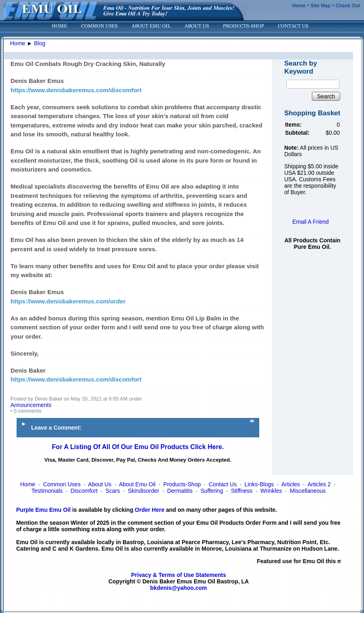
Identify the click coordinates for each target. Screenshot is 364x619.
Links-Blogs (259, 484)
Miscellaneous (308, 491)
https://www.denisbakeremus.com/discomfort (76, 90)
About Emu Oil (137, 484)
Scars (113, 491)
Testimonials (47, 491)
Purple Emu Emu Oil (43, 510)
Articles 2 (319, 484)
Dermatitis (180, 491)
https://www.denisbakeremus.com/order (68, 301)
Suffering (212, 491)
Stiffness (242, 491)
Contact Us (223, 484)
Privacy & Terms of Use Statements (179, 575)
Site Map (321, 6)
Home (299, 6)
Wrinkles (271, 491)
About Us (100, 484)
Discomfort (84, 491)
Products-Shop (182, 484)
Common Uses (62, 484)
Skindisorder (144, 491)
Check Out (348, 6)
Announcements (31, 405)
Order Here (149, 510)
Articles (291, 484)
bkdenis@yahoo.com (178, 588)
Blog (40, 43)
